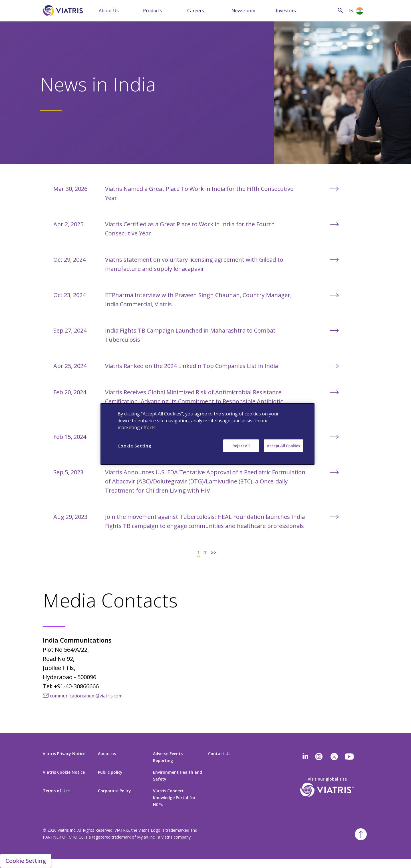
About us (107, 754)
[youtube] (350, 757)
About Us (109, 11)
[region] (207, 434)
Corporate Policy (114, 791)
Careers (196, 11)
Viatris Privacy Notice (64, 754)
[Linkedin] (305, 757)
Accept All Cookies (283, 446)
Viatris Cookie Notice (64, 772)
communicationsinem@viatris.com (86, 696)
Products (153, 11)
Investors (286, 11)
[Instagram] (319, 757)
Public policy (110, 772)
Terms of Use (56, 791)
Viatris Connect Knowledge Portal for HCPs (174, 798)
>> (214, 553)
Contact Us (219, 754)
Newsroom (243, 11)
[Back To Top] (361, 834)
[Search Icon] (340, 10)
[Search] (328, 10)
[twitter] (334, 757)
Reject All (241, 446)
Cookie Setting (26, 861)
